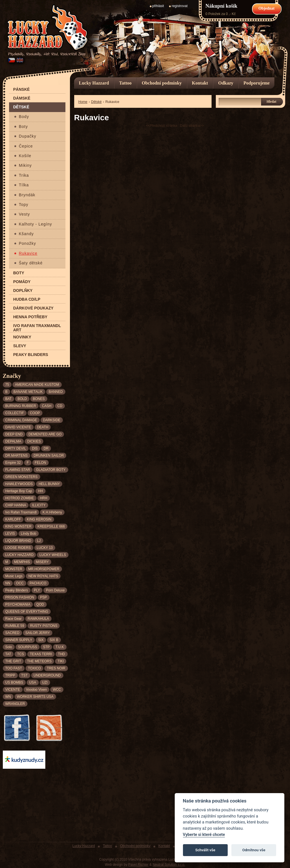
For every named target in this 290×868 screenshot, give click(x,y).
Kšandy (26, 234)
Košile (25, 156)
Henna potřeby (30, 317)
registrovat (180, 6)
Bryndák (27, 195)
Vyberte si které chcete (204, 835)
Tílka (24, 185)
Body (24, 117)
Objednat (267, 8)
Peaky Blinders (31, 355)
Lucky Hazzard (94, 83)
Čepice (26, 146)
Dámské (22, 98)
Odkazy (226, 83)
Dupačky (28, 136)
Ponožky (28, 244)
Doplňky (23, 291)
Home (83, 102)
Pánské (22, 89)
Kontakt (200, 83)
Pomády (22, 282)
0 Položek (213, 14)
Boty (24, 127)
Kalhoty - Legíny (36, 224)
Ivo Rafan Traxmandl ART (37, 328)
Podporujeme (257, 83)
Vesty (24, 214)
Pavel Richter (138, 865)
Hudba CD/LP (27, 299)
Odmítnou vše (254, 850)
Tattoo (125, 83)
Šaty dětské (31, 263)
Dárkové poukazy (33, 308)
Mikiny (25, 166)
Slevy (20, 346)
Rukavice (28, 253)
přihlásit (158, 6)
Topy (24, 205)
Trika (24, 175)
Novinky (22, 337)
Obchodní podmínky (162, 83)
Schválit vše (205, 850)
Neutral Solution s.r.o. (169, 865)
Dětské (21, 107)
